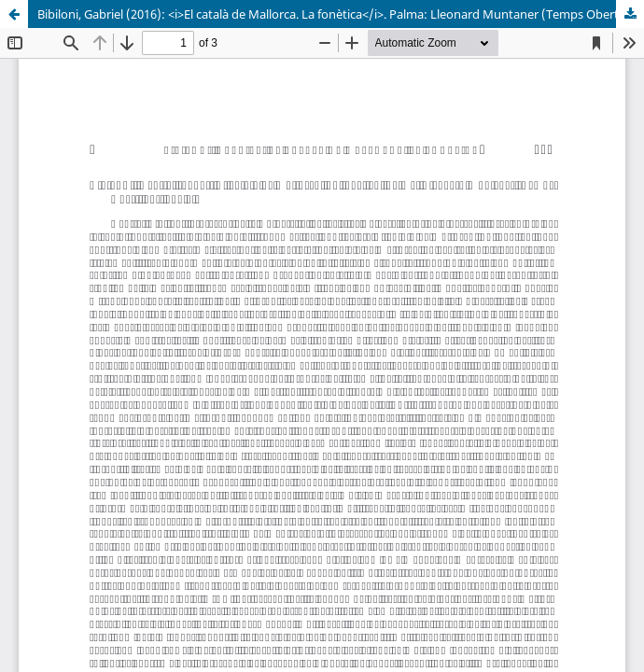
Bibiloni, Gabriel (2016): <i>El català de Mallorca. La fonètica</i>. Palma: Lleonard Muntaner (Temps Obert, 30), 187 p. (341, 14)
